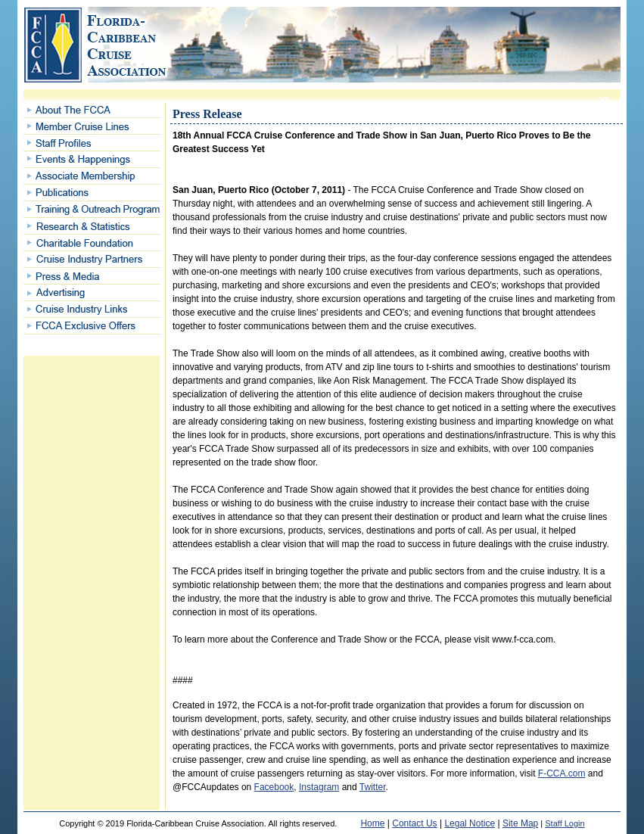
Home (372, 823)
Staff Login (565, 823)
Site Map (520, 823)
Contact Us (414, 823)
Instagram (319, 787)
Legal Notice (470, 823)
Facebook (274, 787)
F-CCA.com (562, 773)
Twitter (373, 787)
